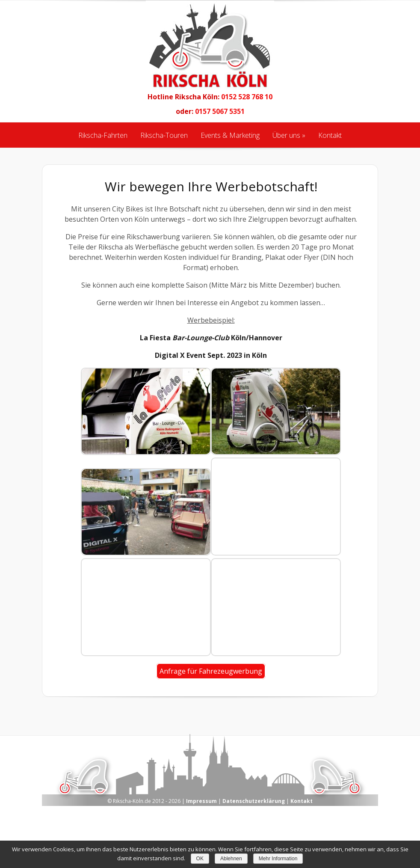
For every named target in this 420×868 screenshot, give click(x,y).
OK (200, 859)
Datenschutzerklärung (254, 801)
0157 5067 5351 (220, 111)
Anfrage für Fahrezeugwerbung (211, 671)
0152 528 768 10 (247, 97)
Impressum (201, 801)
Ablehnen (231, 859)
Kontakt (302, 801)
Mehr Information (278, 859)
